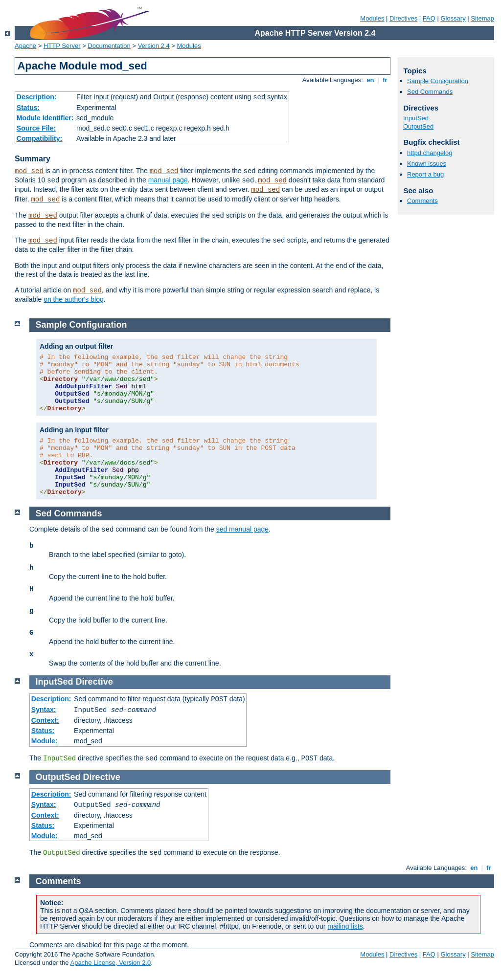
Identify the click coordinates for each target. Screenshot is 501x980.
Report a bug (425, 174)
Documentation (109, 46)
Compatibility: (39, 138)
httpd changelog (430, 153)
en (370, 80)
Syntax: (44, 710)
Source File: (36, 128)
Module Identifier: (45, 118)
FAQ (429, 18)
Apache (25, 46)
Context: (45, 720)
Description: (37, 97)
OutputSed (418, 126)
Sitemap (482, 18)
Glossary (453, 18)
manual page (168, 180)
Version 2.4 (154, 46)
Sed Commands (430, 92)
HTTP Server (62, 46)
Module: (45, 741)
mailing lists (345, 926)
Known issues (427, 164)
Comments (422, 201)
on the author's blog (74, 299)
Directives (403, 18)
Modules (372, 18)
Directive (94, 682)
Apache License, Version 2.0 (110, 963)
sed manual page (242, 529)
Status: (28, 108)
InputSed (416, 118)
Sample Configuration (438, 81)
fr (385, 80)
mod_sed (29, 171)
